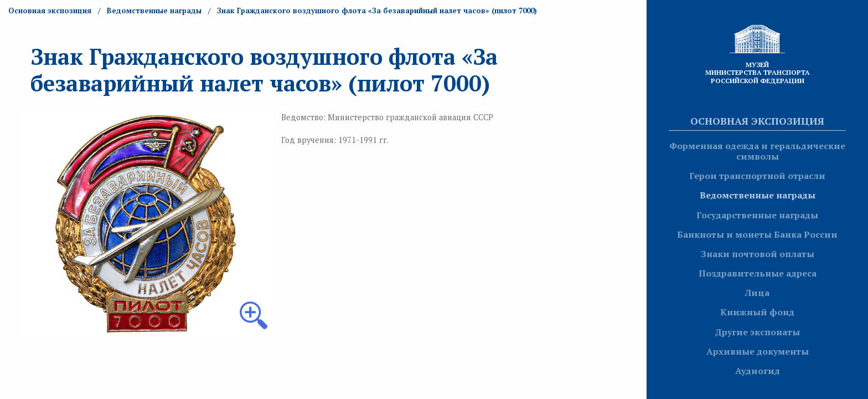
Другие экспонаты (757, 332)
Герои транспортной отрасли (757, 176)
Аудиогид (758, 371)
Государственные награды (757, 215)
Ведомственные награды (758, 195)
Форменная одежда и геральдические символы (757, 151)
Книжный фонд (757, 312)
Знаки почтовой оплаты (758, 254)
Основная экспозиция (757, 121)
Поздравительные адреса (758, 273)
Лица (757, 293)
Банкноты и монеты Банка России (757, 234)
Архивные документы (758, 351)
